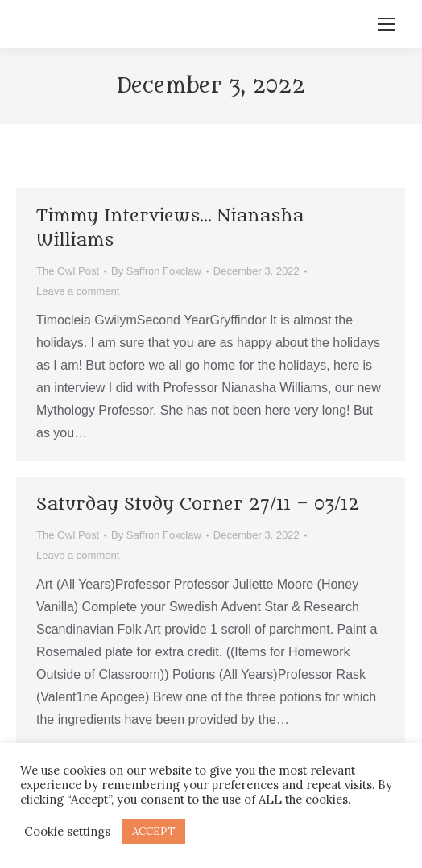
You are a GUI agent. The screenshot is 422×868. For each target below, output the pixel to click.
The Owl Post (68, 271)
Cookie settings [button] (67, 832)
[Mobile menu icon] (387, 24)
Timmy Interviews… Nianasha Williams (170, 228)
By (156, 271)
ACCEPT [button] (154, 831)
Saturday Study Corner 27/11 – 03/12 (198, 504)
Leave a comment (78, 291)
